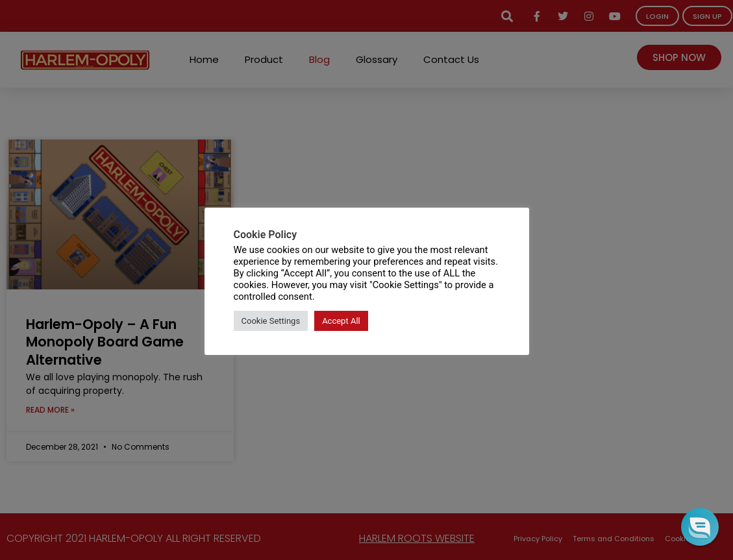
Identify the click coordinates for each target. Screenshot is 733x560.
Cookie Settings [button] (271, 321)
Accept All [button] (341, 321)
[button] (700, 527)
